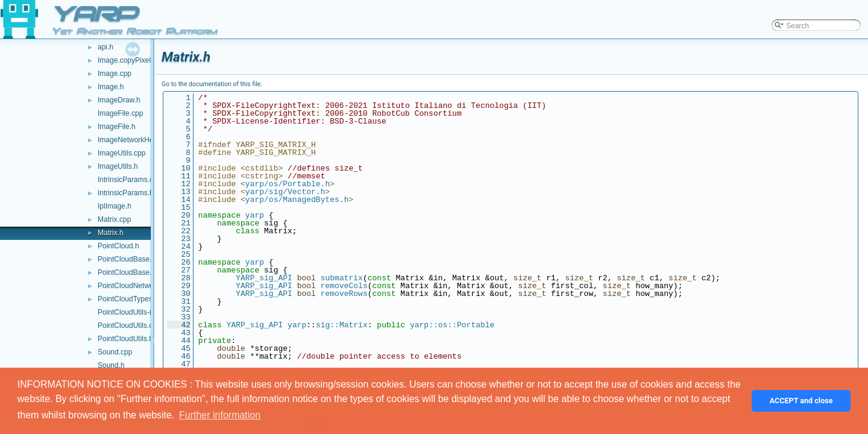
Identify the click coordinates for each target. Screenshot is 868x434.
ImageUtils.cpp (121, 153)
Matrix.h (111, 233)
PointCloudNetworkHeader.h (143, 286)
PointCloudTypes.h (128, 299)
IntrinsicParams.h (126, 193)
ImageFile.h (117, 127)
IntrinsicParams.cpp (129, 180)
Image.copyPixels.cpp (133, 60)
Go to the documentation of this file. (212, 84)
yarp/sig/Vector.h (285, 192)
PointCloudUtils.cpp (129, 325)
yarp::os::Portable (452, 325)
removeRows (344, 294)
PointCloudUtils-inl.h (130, 312)
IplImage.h (115, 206)
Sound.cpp (115, 352)
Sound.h (111, 365)
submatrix (342, 278)
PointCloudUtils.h (125, 339)
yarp (255, 215)
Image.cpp (115, 74)
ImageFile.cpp (120, 113)
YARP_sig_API (264, 278)
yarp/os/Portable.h (288, 184)
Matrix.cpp (114, 219)
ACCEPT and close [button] (801, 401)
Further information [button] (220, 415)
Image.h (111, 87)
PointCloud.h (118, 246)
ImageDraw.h (119, 100)
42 (179, 325)
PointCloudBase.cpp (131, 259)
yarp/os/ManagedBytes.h (297, 200)
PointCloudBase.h (127, 272)
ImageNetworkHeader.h (136, 140)
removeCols (344, 286)
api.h (105, 47)
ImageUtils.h (118, 166)
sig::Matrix (342, 325)
